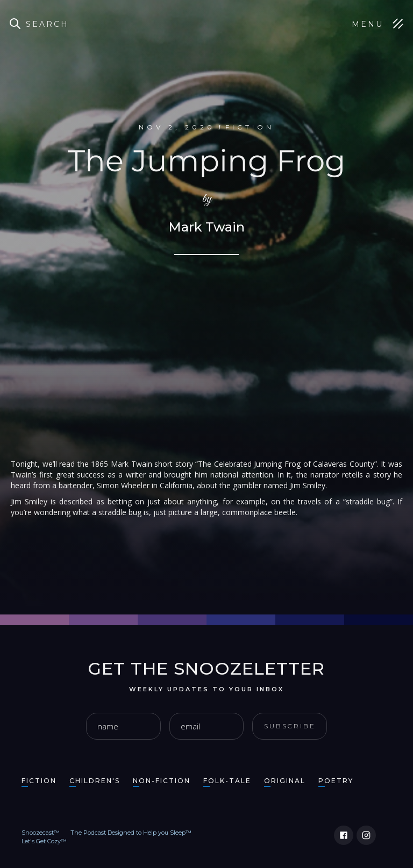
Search (47, 24)
